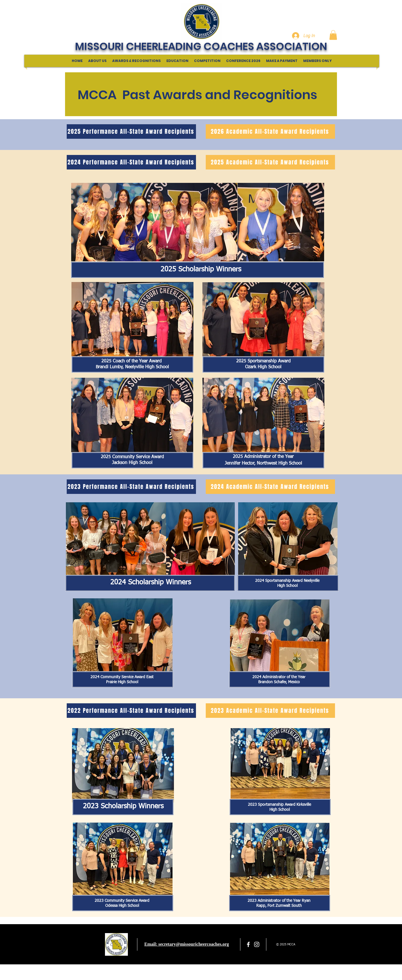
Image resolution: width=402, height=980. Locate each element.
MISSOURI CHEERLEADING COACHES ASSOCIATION (201, 46)
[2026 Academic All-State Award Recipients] (270, 132)
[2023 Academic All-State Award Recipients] (270, 711)
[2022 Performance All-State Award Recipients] (131, 711)
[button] (333, 35)
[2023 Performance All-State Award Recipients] (131, 487)
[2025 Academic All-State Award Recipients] (270, 162)
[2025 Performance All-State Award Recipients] (131, 132)
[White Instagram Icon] (257, 944)
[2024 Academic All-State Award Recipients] (270, 487)
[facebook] (248, 944)
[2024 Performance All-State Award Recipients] (131, 162)
